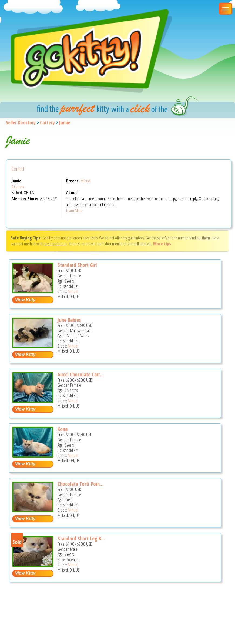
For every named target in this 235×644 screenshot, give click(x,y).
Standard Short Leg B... (81, 539)
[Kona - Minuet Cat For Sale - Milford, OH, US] (33, 456)
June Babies (69, 320)
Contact (18, 169)
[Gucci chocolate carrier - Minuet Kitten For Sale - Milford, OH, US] (33, 401)
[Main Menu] (226, 9)
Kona (63, 429)
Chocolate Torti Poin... (81, 484)
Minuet (86, 181)
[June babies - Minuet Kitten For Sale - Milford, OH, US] (33, 346)
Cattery (47, 122)
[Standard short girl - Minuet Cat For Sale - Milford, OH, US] (33, 291)
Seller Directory (21, 122)
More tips (162, 244)
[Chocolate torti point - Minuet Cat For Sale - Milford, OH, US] (33, 510)
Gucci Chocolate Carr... (81, 375)
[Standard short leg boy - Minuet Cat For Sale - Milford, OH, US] (33, 565)
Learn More (74, 211)
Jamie (65, 122)
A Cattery (18, 187)
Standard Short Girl (77, 265)
